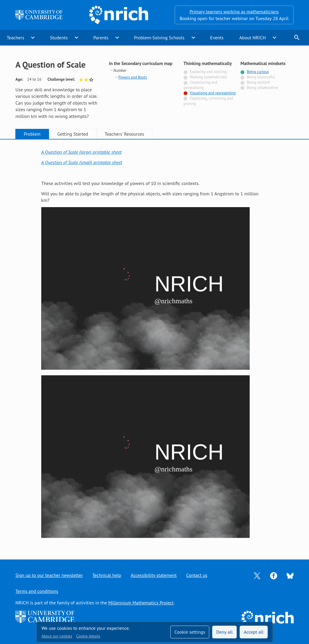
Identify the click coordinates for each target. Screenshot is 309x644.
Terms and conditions (37, 591)
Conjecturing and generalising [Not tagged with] (200, 85)
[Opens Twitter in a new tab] (257, 575)
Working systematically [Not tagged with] (208, 77)
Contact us (197, 575)
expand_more (33, 38)
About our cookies (57, 636)
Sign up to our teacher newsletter (49, 575)
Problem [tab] (32, 134)
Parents (101, 38)
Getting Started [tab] (73, 134)
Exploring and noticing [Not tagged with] (208, 72)
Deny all (225, 632)
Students (59, 38)
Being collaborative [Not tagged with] (262, 88)
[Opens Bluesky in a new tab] (290, 575)
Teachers (15, 38)
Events (217, 38)
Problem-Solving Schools (159, 38)
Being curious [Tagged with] (258, 72)
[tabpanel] (155, 344)
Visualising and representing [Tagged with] (213, 93)
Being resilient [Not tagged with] (258, 82)
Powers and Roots (133, 77)
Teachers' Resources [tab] (125, 134)
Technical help (107, 575)
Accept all (254, 632)
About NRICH (253, 38)
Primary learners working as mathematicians (234, 12)
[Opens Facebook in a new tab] (274, 575)
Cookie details (88, 636)
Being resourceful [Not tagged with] (261, 77)
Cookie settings (190, 632)
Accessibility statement (154, 575)
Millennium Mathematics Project (141, 603)
